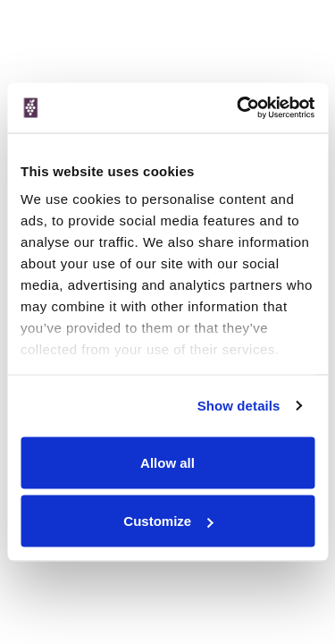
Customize (168, 521)
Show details (239, 406)
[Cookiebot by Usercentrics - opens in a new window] (239, 108)
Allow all (167, 462)
